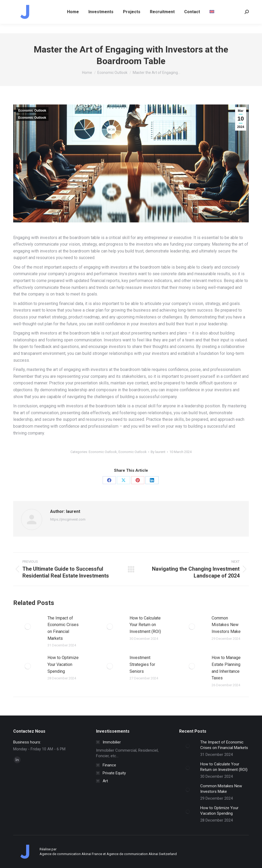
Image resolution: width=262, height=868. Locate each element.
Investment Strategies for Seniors (142, 664)
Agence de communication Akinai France (71, 854)
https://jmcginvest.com (68, 519)
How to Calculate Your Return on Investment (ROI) (145, 625)
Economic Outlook (32, 111)
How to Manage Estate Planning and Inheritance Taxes (226, 668)
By (158, 452)
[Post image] (28, 627)
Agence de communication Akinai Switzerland (142, 854)
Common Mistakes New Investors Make (226, 625)
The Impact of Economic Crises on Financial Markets (63, 628)
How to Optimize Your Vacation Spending (63, 664)
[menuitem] (212, 21)
